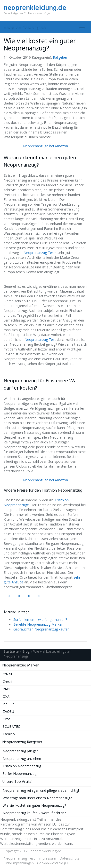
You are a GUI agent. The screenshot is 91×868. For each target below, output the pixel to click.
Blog (26, 651)
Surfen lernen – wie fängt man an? (40, 619)
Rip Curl (9, 704)
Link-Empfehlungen (19, 863)
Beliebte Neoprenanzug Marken (38, 624)
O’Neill (8, 674)
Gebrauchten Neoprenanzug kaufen (41, 629)
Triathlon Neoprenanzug (22, 766)
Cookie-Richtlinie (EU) (54, 863)
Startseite (11, 651)
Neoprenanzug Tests (40, 253)
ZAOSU (8, 711)
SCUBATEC (11, 726)
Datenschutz (69, 858)
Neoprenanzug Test (40, 339)
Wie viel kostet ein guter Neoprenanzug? (34, 805)
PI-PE (7, 689)
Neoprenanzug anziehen (22, 759)
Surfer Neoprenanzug (20, 773)
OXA (6, 696)
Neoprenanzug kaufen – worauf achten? (34, 813)
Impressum (47, 858)
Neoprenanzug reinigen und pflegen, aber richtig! (41, 790)
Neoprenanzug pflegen (21, 751)
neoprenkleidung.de (25, 27)
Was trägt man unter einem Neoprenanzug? (37, 798)
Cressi (7, 682)
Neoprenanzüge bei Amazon (45, 146)
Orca (6, 719)
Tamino (9, 734)
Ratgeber (60, 57)
